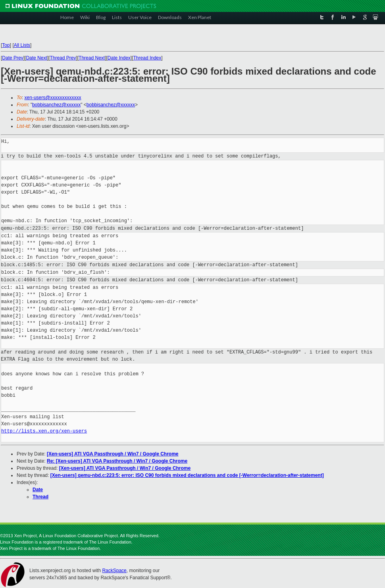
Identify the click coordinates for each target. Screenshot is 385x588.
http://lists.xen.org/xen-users (44, 431)
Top (6, 45)
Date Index (119, 58)
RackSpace (114, 571)
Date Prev (13, 58)
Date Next (36, 58)
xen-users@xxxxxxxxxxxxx (53, 98)
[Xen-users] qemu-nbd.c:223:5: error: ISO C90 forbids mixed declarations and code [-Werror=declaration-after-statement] (187, 475)
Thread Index (147, 58)
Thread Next (92, 58)
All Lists (22, 45)
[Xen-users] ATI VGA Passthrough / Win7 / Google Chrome (113, 454)
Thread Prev (63, 58)
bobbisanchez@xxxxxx (56, 105)
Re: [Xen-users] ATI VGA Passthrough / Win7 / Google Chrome (117, 461)
